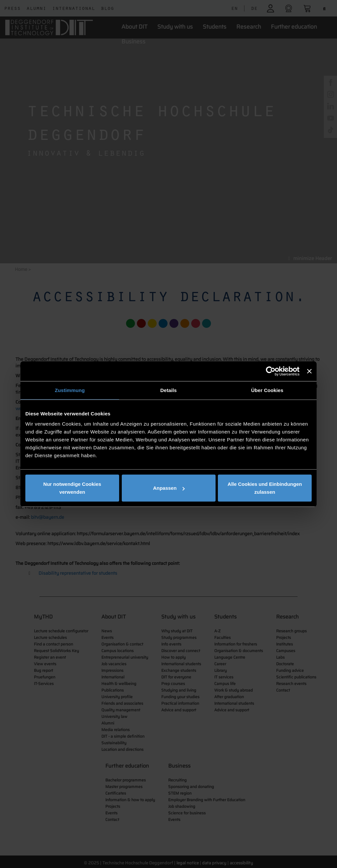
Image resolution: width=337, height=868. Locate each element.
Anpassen (169, 488)
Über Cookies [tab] (267, 390)
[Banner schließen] (309, 371)
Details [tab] (168, 390)
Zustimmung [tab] (70, 390)
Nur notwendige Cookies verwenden (72, 488)
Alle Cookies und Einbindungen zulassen (265, 488)
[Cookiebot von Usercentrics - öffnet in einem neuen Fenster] (271, 371)
